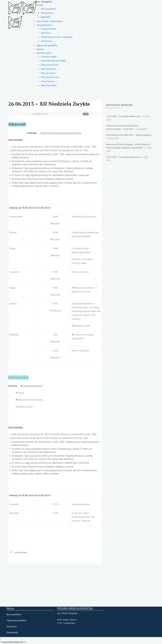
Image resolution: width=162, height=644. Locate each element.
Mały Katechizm (48, 69)
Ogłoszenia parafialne (47, 45)
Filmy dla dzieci (48, 73)
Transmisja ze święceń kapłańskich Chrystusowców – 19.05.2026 (122, 127)
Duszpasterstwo (44, 25)
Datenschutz (12, 633)
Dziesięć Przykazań (50, 65)
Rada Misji (46, 17)
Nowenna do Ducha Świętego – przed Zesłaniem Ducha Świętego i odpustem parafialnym (128, 146)
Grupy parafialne (49, 29)
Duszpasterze (47, 13)
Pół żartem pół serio (50, 77)
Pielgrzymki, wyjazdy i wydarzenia (57, 37)
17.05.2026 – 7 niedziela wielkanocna (123, 116)
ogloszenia (21, 553)
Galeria (40, 49)
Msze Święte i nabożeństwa (50, 21)
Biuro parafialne (48, 9)
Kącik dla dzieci (44, 53)
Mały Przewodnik (49, 85)
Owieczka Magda (49, 57)
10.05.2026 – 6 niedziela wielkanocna (123, 157)
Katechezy (46, 33)
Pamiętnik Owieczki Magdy (53, 61)
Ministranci (46, 41)
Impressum (12, 626)
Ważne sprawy (48, 81)
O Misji (40, 5)
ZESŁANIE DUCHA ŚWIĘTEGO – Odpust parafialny (129, 135)
